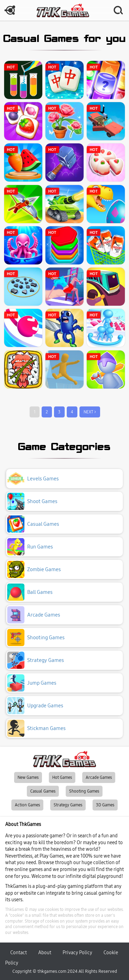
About (45, 953)
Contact (19, 953)
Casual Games (43, 791)
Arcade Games (99, 777)
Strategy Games (68, 805)
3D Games (105, 805)
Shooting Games (84, 791)
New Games (28, 777)
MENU (10, 10)
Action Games (27, 805)
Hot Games (62, 777)
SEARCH (119, 10)
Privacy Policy (77, 953)
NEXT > (90, 412)
